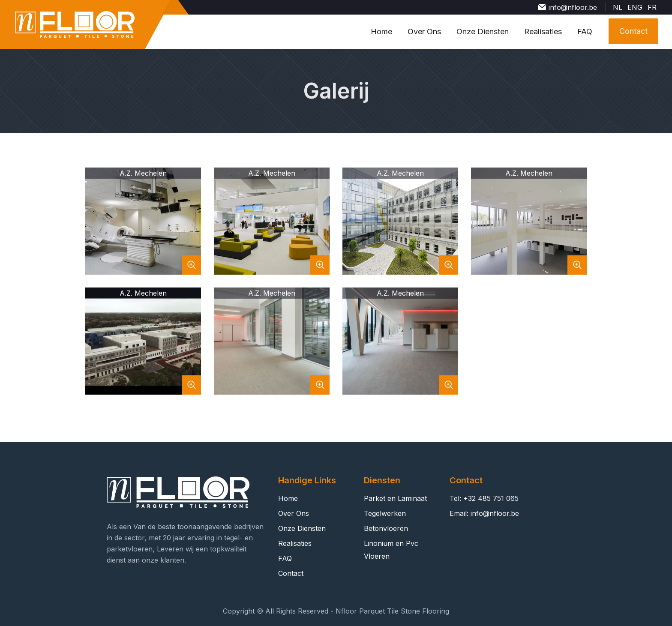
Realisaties (543, 31)
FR (652, 7)
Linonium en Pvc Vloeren (391, 550)
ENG (635, 7)
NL (618, 7)
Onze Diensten (483, 31)
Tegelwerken (385, 513)
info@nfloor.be (573, 7)
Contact (291, 573)
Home (381, 31)
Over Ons (424, 31)
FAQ (585, 31)
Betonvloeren (386, 528)
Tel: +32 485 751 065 (484, 498)
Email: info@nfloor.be (484, 513)
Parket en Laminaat (395, 498)
